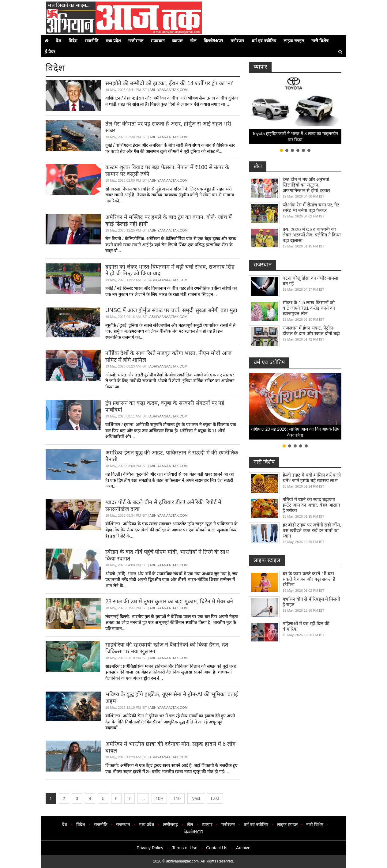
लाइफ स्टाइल (294, 41)
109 (159, 798)
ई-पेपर (50, 52)
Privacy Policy (150, 848)
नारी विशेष (320, 41)
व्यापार (177, 41)
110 (177, 798)
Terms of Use (185, 848)
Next (196, 798)
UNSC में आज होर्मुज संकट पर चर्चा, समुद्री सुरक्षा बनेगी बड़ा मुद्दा (171, 310)
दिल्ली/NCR (213, 41)
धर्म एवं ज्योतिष (264, 41)
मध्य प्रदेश (113, 41)
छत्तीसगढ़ (136, 41)
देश (59, 41)
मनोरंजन (237, 41)
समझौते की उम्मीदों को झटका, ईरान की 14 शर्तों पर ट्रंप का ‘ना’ (169, 83)
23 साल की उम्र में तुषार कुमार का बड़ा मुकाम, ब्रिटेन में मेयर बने (169, 602)
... (143, 798)
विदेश (73, 41)
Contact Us (217, 848)
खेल (193, 41)
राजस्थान (158, 41)
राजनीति (92, 41)
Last (215, 798)
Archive (243, 848)
